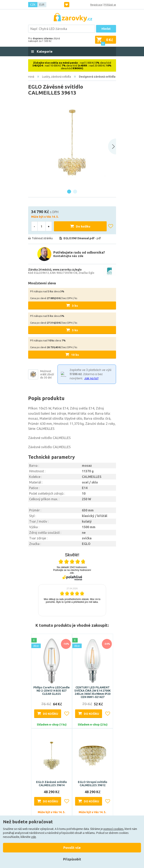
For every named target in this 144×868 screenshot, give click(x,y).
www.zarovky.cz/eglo (67, 270)
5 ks (75, 330)
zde (34, 837)
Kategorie (44, 51)
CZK (33, 5)
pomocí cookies (113, 829)
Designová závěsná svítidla (97, 77)
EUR (42, 5)
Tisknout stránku (42, 238)
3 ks (75, 306)
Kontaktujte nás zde (68, 256)
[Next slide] (112, 146)
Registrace (96, 5)
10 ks (75, 355)
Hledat (106, 29)
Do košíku (83, 226)
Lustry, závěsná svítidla (57, 77)
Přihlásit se (110, 5)
